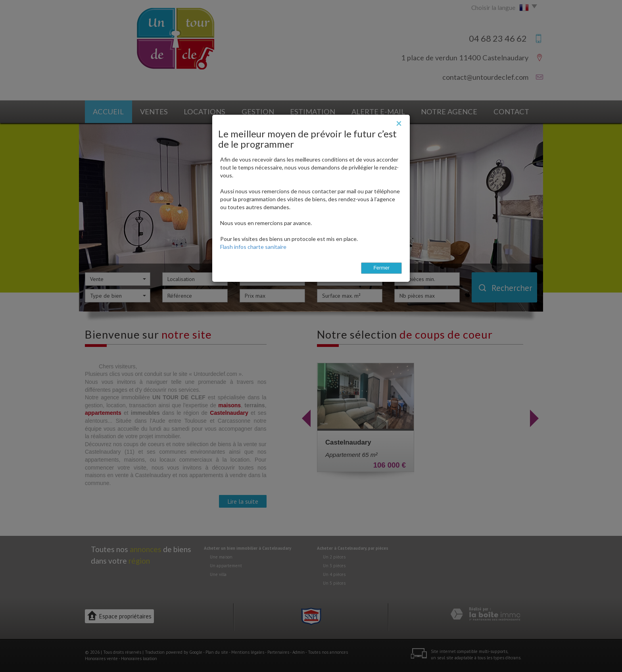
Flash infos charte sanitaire (253, 247)
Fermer (381, 268)
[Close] (399, 123)
